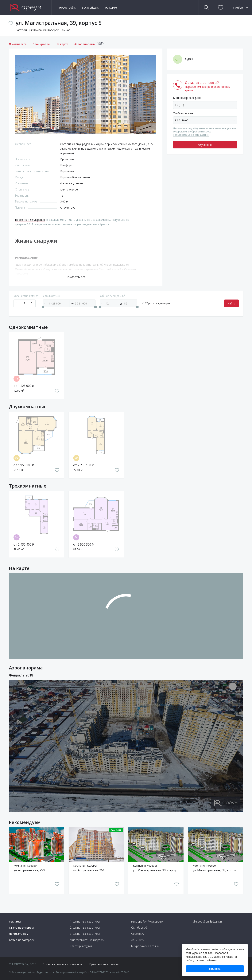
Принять (215, 969)
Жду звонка (205, 145)
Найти (231, 303)
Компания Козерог (46, 30)
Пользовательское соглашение (191, 135)
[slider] (43, 307)
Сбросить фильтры (157, 303)
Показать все (76, 277)
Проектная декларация (30, 220)
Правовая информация (104, 964)
